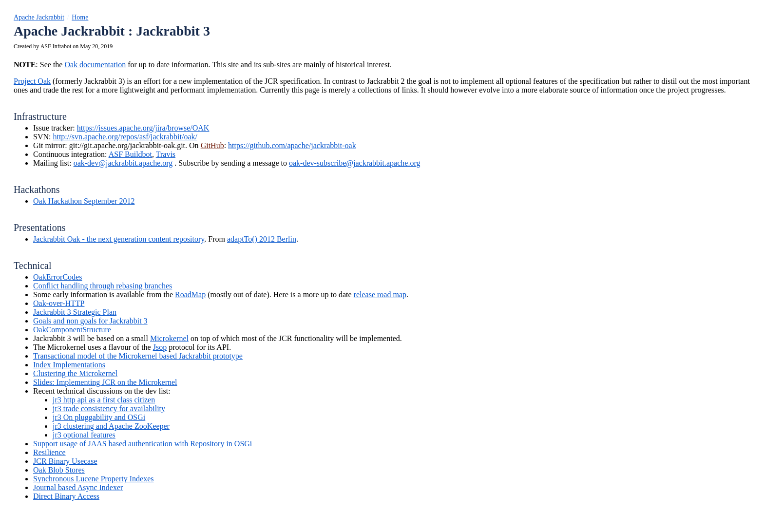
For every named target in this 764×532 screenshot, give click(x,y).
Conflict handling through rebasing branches (103, 286)
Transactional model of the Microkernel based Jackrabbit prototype (138, 356)
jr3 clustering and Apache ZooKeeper (111, 426)
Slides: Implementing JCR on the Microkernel (105, 382)
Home (80, 17)
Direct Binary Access (66, 496)
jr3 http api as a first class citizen (104, 400)
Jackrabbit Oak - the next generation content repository (119, 239)
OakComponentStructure (72, 330)
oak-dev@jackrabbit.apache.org (123, 163)
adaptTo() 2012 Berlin (262, 239)
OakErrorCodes (57, 277)
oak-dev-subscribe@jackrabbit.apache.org (354, 163)
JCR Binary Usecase (65, 461)
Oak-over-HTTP (59, 303)
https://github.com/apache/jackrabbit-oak (292, 145)
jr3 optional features (84, 435)
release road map (380, 294)
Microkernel (169, 338)
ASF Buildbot (130, 154)
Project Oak (32, 81)
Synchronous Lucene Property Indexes (94, 479)
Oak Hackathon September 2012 (84, 201)
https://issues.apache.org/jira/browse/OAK (143, 128)
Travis (166, 154)
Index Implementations (69, 365)
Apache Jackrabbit (39, 17)
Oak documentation (95, 65)
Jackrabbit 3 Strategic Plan (75, 312)
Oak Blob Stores (59, 470)
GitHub (212, 145)
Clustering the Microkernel (75, 373)
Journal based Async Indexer (78, 487)
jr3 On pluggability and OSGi (99, 417)
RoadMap (190, 294)
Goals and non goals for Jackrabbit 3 (90, 321)
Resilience (49, 452)
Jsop (160, 347)
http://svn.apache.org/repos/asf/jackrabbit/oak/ (125, 137)
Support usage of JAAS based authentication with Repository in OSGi (143, 444)
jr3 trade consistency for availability (109, 408)
